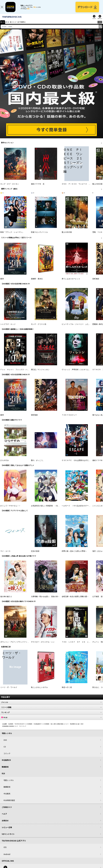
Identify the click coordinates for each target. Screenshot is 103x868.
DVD (4, 25)
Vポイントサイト (8, 837)
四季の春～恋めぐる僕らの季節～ (74, 554)
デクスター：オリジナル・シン (43, 644)
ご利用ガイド (7, 810)
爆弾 (2, 281)
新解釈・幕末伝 (37, 281)
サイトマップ (23, 729)
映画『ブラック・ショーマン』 (12, 235)
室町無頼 (96, 281)
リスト (94, 21)
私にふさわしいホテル (39, 690)
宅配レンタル (9, 783)
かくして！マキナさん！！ (10, 508)
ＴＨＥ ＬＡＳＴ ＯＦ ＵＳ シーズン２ (79, 644)
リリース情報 (51, 710)
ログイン (100, 21)
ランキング (51, 715)
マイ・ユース (5, 554)
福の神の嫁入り (6, 599)
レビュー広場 (7, 830)
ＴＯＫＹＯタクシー (69, 417)
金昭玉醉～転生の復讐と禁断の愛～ (75, 599)
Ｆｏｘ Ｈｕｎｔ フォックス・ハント (15, 372)
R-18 (51, 720)
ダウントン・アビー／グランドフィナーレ (16, 644)
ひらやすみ (5, 463)
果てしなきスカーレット (71, 281)
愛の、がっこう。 (38, 463)
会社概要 (4, 726)
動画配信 (5, 769)
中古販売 (7, 796)
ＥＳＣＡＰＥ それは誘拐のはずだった (77, 463)
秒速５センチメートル (39, 235)
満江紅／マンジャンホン (40, 372)
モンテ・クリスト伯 (39, 327)
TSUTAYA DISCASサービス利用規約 (23, 726)
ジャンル (51, 705)
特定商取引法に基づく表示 (77, 726)
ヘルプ (4, 816)
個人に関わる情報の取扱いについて (60, 726)
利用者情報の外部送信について (10, 729)
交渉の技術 (35, 554)
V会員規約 (11, 726)
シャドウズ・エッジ (8, 327)
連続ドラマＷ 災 (38, 186)
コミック (18, 25)
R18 (100, 25)
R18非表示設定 (9, 803)
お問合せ (5, 823)
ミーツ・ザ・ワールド (9, 690)
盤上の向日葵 (97, 186)
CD (10, 25)
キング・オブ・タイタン (10, 186)
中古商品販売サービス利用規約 (42, 726)
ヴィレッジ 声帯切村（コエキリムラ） (77, 372)
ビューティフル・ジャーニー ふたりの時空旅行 (80, 327)
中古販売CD (27, 25)
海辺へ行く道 (67, 690)
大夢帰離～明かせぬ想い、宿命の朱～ (45, 599)
